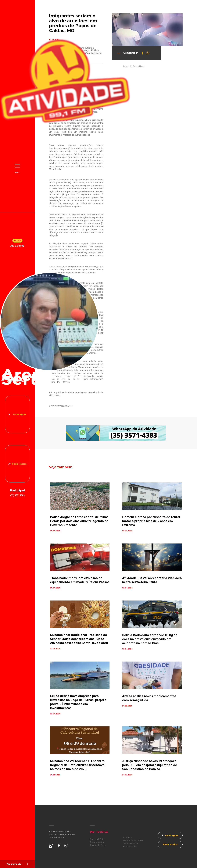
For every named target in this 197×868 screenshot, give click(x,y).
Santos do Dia (130, 843)
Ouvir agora (20, 414)
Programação (97, 842)
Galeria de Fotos (98, 845)
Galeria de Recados (133, 840)
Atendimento (130, 846)
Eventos (128, 837)
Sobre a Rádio (97, 839)
